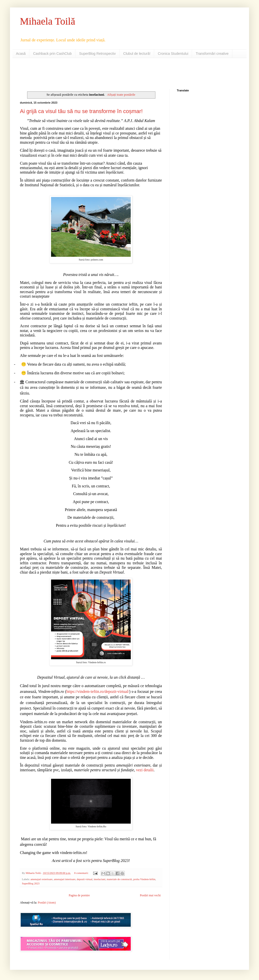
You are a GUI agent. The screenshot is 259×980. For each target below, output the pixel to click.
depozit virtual (85, 879)
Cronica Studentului (173, 54)
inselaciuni (99, 879)
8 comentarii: (82, 873)
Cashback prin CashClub (52, 54)
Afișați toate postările (121, 95)
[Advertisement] (78, 73)
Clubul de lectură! (137, 54)
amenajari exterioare (41, 879)
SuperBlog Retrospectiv (97, 54)
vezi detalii (145, 770)
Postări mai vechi (150, 895)
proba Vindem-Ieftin (144, 879)
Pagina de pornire (79, 895)
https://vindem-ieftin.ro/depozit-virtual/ (98, 691)
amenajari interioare (65, 879)
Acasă (21, 54)
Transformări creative (212, 54)
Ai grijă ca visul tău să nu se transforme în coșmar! (81, 111)
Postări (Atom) (47, 903)
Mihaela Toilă (48, 21)
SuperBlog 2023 (31, 883)
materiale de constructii (119, 879)
